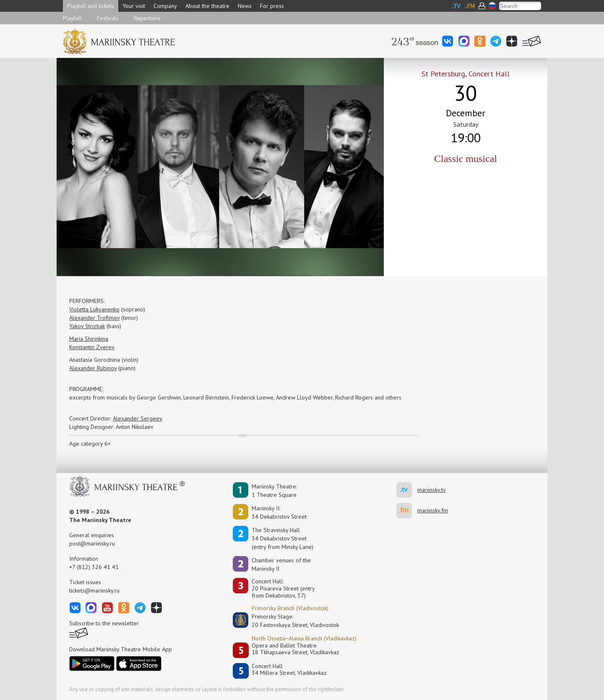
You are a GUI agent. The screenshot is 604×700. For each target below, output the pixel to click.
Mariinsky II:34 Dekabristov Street (279, 512)
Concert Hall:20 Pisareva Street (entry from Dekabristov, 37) (283, 588)
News (245, 6)
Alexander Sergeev (138, 418)
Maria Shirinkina (89, 339)
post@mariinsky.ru (92, 543)
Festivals (108, 18)
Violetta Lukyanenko (94, 309)
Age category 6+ (90, 444)
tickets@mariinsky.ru (94, 590)
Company (165, 6)
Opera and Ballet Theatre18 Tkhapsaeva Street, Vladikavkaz (295, 649)
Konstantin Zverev (92, 347)
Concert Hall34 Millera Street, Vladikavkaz (289, 670)
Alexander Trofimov (94, 318)
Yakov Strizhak (87, 326)
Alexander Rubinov (93, 368)
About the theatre (207, 6)
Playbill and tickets (91, 6)
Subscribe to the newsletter (104, 623)
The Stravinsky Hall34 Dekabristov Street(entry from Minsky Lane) (282, 538)
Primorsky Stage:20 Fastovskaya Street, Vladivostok (289, 621)
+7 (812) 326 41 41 (94, 567)
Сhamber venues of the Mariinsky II (281, 564)
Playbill (72, 18)
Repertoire (147, 18)
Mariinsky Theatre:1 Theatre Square (274, 491)
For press (272, 6)
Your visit (134, 6)
